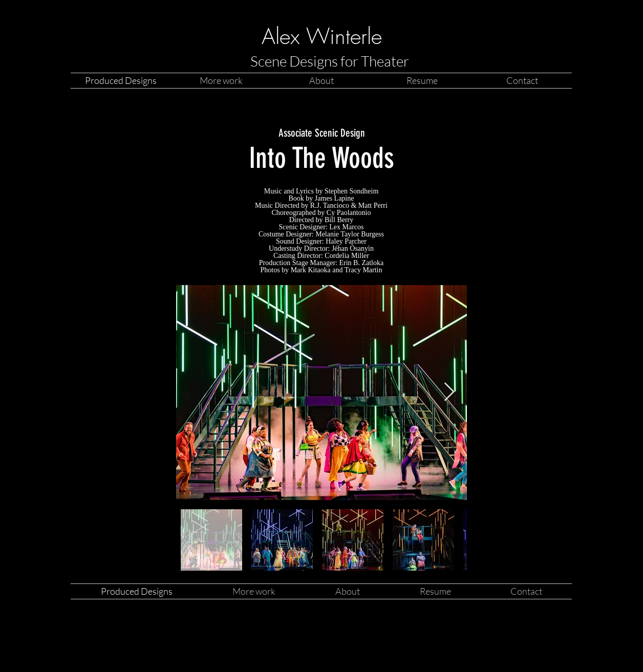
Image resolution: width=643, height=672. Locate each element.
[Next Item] (449, 392)
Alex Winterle (322, 36)
